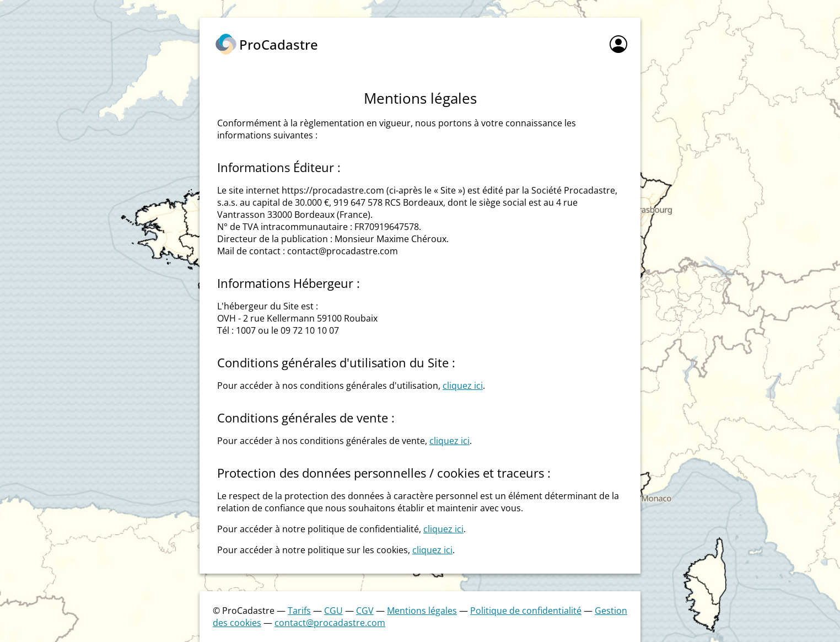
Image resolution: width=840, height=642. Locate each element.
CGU (333, 611)
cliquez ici (463, 386)
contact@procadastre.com (330, 623)
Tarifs (299, 611)
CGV (365, 611)
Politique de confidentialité (526, 611)
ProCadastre (279, 44)
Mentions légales (422, 611)
